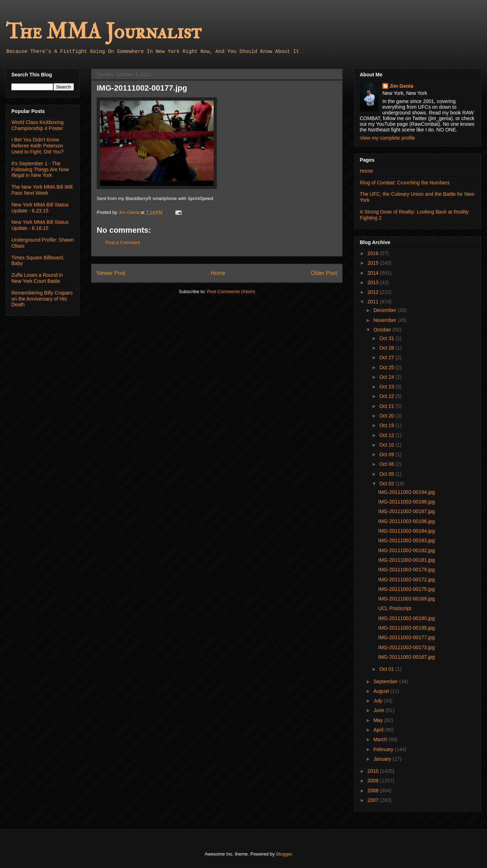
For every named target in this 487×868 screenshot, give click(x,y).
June (379, 710)
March (381, 739)
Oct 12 (387, 435)
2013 (374, 282)
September (386, 681)
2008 (374, 791)
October (383, 330)
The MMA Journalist (103, 32)
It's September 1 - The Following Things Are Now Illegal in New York (40, 169)
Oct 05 (387, 474)
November (385, 320)
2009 (374, 781)
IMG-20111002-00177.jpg (407, 637)
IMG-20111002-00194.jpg (407, 492)
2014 (374, 273)
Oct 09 (387, 454)
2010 (374, 771)
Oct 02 (387, 484)
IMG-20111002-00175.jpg (407, 589)
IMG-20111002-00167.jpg (407, 657)
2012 (374, 292)
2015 (374, 263)
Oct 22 (387, 396)
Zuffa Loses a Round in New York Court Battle (37, 278)
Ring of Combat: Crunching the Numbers (405, 183)
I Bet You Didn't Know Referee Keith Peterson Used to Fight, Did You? (38, 146)
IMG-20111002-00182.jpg (407, 550)
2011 (374, 302)
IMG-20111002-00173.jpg (407, 647)
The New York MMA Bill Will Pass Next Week (42, 190)
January (383, 759)
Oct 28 (387, 348)
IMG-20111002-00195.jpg (407, 628)
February (384, 749)
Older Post (324, 273)
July (378, 701)
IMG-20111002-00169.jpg (407, 599)
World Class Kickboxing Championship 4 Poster (38, 125)
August (382, 691)
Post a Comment (123, 242)
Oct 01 (387, 669)
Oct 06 (387, 464)
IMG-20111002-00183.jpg (407, 540)
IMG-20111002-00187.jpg (407, 511)
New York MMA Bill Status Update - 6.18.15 (40, 225)
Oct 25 (387, 367)
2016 (374, 253)
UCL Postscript (395, 608)
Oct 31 (387, 338)
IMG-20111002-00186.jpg (407, 521)
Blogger (284, 854)
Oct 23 (387, 387)
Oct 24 (387, 377)
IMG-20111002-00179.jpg (407, 570)
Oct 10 (387, 445)
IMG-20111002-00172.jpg (407, 579)
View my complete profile (387, 138)
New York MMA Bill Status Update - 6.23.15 (40, 208)
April (379, 730)
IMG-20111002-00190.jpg (407, 618)
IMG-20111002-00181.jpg (407, 560)
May (379, 720)
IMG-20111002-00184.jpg (407, 531)
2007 (374, 800)
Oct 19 (387, 425)
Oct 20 (387, 416)
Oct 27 (387, 357)
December (385, 310)
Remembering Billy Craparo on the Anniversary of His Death (42, 299)
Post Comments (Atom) (231, 292)
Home (218, 273)
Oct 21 (387, 406)
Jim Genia (402, 86)
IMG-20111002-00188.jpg (407, 502)
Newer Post (111, 273)
